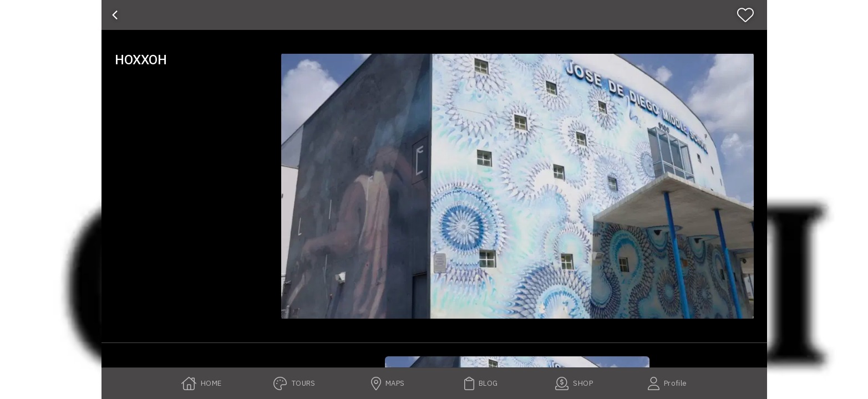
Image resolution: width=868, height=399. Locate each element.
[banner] (434, 15)
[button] (517, 186)
